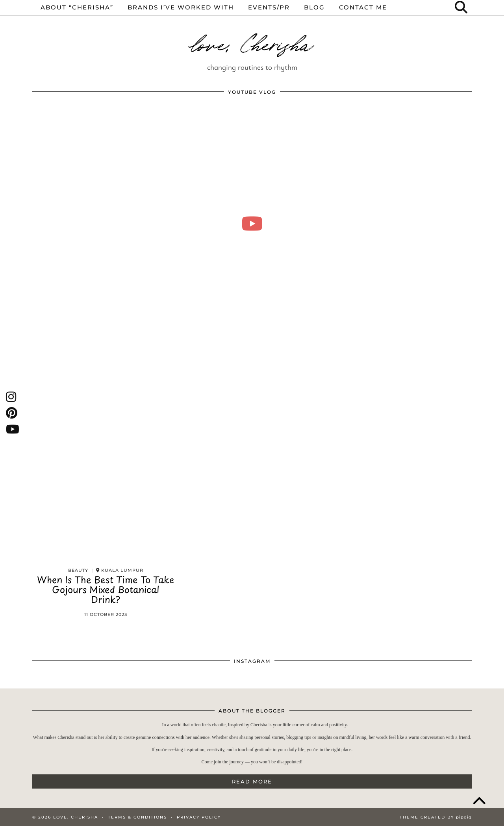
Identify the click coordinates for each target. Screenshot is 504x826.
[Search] (461, 7)
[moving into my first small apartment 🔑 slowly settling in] (252, 223)
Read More (252, 781)
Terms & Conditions (137, 817)
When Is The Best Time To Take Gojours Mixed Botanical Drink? (106, 591)
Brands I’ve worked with (181, 7)
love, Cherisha (252, 43)
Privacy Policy (199, 817)
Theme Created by (436, 817)
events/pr (269, 7)
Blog (314, 7)
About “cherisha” (77, 7)
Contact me (363, 7)
